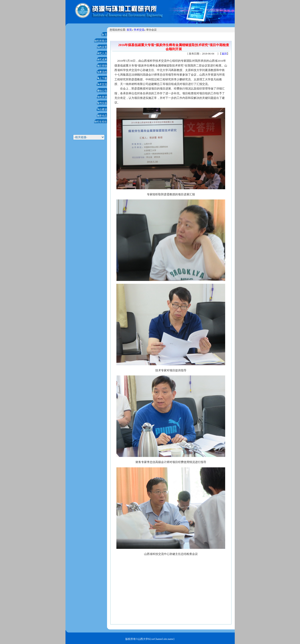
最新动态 (102, 116)
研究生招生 (101, 122)
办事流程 (102, 72)
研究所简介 (101, 41)
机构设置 (102, 47)
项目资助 (102, 66)
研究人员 (102, 53)
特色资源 (102, 97)
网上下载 (102, 78)
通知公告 (102, 91)
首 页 (104, 35)
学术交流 (102, 84)
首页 (129, 30)
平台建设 (102, 109)
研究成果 (102, 60)
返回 (224, 54)
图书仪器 (102, 103)
